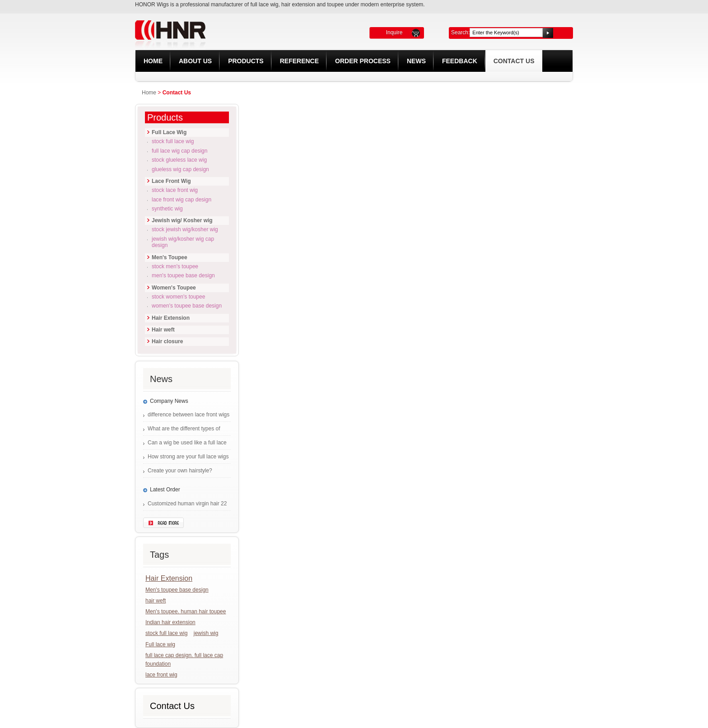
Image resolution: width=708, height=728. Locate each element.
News (416, 61)
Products (246, 61)
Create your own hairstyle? (180, 471)
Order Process (363, 61)
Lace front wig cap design (182, 200)
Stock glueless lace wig (179, 160)
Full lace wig (160, 644)
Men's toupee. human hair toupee (186, 611)
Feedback (460, 61)
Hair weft (163, 330)
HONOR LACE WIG (233, 30)
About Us (195, 61)
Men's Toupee (170, 257)
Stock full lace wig (173, 141)
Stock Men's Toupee (175, 266)
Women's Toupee (174, 288)
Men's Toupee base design (183, 275)
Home (153, 61)
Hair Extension (171, 318)
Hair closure (167, 341)
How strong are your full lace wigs (188, 457)
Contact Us (514, 61)
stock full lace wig (166, 633)
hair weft (156, 601)
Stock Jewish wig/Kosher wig (185, 229)
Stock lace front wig (175, 190)
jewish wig (206, 633)
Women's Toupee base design (187, 306)
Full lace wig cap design (179, 151)
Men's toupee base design (177, 590)
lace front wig (161, 675)
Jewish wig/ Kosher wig (182, 220)
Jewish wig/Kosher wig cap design (183, 242)
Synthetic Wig (167, 209)
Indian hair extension (170, 622)
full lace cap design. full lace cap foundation (184, 660)
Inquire (394, 33)
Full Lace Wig (169, 132)
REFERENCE (299, 61)
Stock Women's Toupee (178, 297)
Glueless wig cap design (180, 169)
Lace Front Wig (171, 181)
